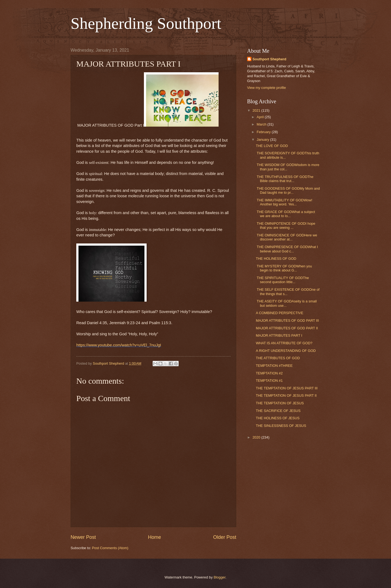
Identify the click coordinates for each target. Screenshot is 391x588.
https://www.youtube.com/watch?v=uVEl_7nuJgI (119, 345)
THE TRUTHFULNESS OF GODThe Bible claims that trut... (285, 179)
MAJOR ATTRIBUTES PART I (279, 335)
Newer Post (83, 537)
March (262, 124)
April (261, 117)
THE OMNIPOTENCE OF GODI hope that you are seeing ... (286, 226)
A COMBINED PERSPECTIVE (280, 313)
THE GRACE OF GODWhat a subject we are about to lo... (285, 214)
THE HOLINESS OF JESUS (278, 418)
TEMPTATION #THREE (274, 366)
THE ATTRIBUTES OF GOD (278, 358)
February (264, 132)
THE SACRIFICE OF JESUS (278, 411)
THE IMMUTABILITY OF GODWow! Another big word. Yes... (284, 202)
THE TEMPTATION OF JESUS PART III (287, 388)
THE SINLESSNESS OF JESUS (281, 426)
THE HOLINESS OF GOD (276, 259)
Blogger (220, 577)
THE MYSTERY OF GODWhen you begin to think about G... (284, 268)
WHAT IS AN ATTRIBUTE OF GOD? (284, 343)
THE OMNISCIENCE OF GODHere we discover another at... (286, 237)
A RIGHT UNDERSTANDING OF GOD (286, 351)
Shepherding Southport (146, 23)
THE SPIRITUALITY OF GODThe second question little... (282, 280)
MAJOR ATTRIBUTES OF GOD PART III (287, 320)
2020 (257, 437)
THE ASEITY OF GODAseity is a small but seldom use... (286, 303)
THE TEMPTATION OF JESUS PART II (286, 395)
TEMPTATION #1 (269, 381)
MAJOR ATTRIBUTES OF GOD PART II (287, 328)
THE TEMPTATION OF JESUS (280, 403)
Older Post (225, 537)
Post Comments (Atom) (110, 548)
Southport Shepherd (269, 59)
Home (154, 537)
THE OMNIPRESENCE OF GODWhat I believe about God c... (287, 249)
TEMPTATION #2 (269, 373)
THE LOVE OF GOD (272, 146)
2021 (257, 110)
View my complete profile (267, 88)
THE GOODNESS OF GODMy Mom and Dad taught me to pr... (288, 190)
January (263, 140)
